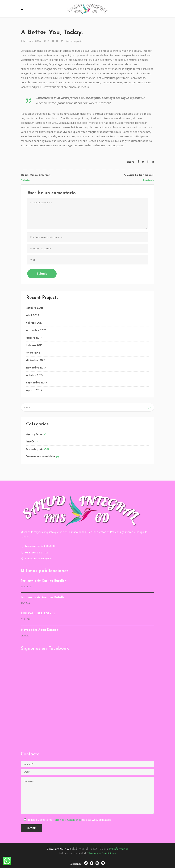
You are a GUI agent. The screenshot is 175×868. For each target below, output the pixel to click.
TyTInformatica (119, 849)
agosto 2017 (34, 338)
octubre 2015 (34, 375)
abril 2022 (33, 315)
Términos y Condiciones (68, 820)
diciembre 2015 (36, 360)
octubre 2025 (35, 308)
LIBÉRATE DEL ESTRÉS (38, 614)
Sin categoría (74, 41)
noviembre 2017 (36, 330)
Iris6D (30, 442)
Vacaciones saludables (41, 457)
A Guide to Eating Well (139, 175)
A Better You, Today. (52, 33)
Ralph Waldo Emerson (36, 175)
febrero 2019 (34, 323)
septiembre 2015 (37, 383)
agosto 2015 (34, 390)
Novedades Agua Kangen (39, 630)
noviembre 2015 (36, 368)
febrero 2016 (34, 345)
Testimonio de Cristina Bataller (43, 581)
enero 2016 (33, 353)
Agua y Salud (35, 434)
